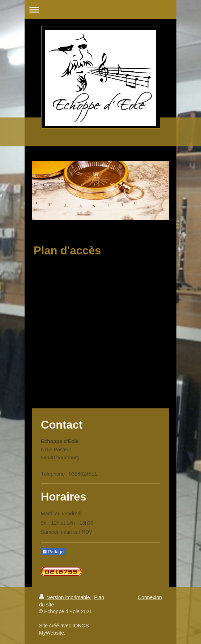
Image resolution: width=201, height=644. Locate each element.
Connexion (150, 597)
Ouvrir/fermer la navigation (100, 10)
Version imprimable (65, 597)
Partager (54, 552)
